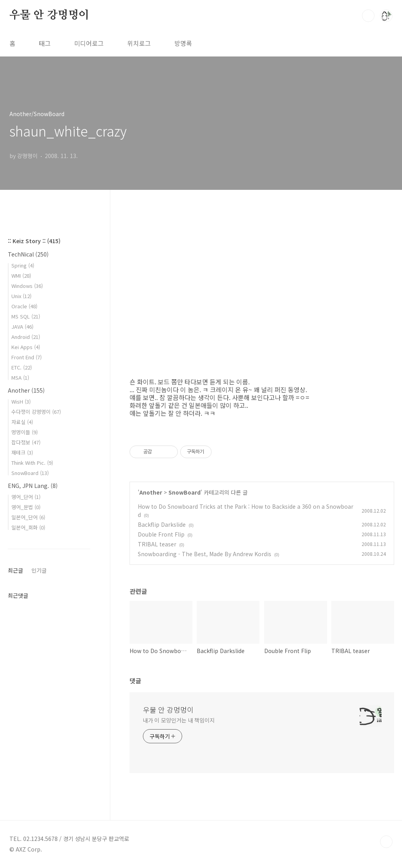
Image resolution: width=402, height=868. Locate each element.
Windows (27, 286)
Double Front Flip (161, 534)
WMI (21, 276)
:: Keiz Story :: (34, 241)
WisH (21, 401)
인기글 (39, 570)
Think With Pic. (32, 463)
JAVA (22, 327)
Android (26, 337)
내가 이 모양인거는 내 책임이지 (179, 720)
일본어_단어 (28, 517)
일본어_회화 (28, 527)
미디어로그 (89, 43)
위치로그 (139, 43)
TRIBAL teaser (157, 544)
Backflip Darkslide (162, 524)
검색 (368, 16)
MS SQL (26, 316)
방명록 (183, 43)
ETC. (22, 367)
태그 (45, 43)
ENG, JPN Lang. (33, 486)
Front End (26, 357)
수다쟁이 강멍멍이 (36, 412)
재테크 (22, 452)
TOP (386, 842)
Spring (23, 265)
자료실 (22, 422)
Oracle (24, 306)
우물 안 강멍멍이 (49, 15)
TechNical (28, 254)
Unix (21, 296)
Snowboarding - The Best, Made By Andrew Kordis (205, 554)
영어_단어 (26, 497)
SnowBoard (185, 492)
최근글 (16, 570)
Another (151, 492)
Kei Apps (26, 347)
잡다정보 (26, 442)
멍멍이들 (25, 432)
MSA (20, 378)
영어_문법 (26, 507)
